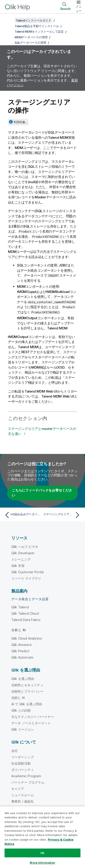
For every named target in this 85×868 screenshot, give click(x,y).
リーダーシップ (23, 757)
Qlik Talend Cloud (25, 613)
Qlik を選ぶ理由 (23, 679)
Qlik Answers (22, 645)
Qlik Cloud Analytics (27, 638)
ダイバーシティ (23, 770)
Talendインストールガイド (33, 20)
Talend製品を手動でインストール (37, 26)
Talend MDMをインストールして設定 (39, 31)
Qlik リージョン (23, 729)
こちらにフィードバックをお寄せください (42, 493)
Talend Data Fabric (26, 620)
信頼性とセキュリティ (27, 685)
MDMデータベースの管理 (31, 37)
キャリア (18, 789)
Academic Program (26, 776)
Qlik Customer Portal (27, 572)
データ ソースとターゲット (31, 723)
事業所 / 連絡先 (22, 801)
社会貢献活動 (21, 763)
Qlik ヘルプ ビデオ (25, 547)
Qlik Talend (20, 607)
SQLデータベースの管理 (30, 43)
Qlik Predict (20, 651)
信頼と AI (18, 698)
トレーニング (21, 559)
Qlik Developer (23, 553)
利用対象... (21, 122)
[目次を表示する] (9, 20)
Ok (42, 853)
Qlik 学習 (18, 566)
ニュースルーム (23, 795)
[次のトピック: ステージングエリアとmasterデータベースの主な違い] (62, 515)
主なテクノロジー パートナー (33, 717)
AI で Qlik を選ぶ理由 (27, 704)
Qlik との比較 (21, 710)
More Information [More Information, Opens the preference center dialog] (42, 863)
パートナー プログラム (28, 782)
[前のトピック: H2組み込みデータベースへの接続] (23, 515)
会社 (15, 751)
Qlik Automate (22, 657)
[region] (42, 837)
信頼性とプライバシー (27, 691)
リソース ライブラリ (26, 578)
